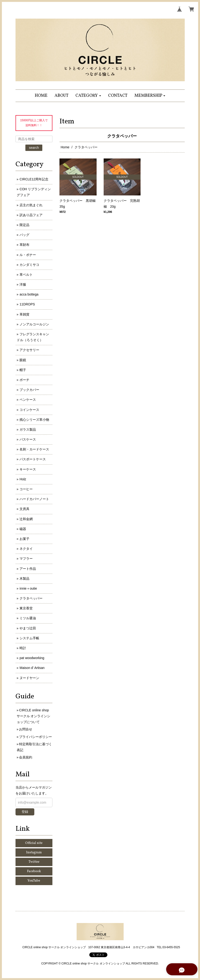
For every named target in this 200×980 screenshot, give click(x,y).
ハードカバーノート (34, 499)
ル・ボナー (28, 255)
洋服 (23, 284)
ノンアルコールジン (34, 324)
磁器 (23, 529)
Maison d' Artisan (32, 668)
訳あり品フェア (31, 215)
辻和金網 (26, 519)
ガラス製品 (28, 429)
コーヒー (26, 489)
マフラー (26, 559)
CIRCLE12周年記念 (34, 179)
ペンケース (28, 400)
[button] (88, 96)
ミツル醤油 (28, 618)
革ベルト (26, 275)
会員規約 (26, 757)
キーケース (28, 469)
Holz (23, 479)
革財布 (24, 245)
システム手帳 (29, 638)
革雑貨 (24, 314)
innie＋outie (28, 588)
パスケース (28, 439)
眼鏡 (23, 360)
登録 (25, 812)
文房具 (24, 509)
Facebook (34, 871)
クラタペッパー (31, 598)
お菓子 (24, 539)
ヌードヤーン (29, 678)
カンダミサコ (29, 265)
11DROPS (27, 304)
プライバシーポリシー (35, 737)
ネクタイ (26, 549)
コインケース (29, 410)
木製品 (24, 579)
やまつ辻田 (28, 628)
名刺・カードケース (34, 449)
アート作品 (28, 569)
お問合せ (26, 729)
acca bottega (29, 294)
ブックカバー (29, 390)
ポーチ (24, 380)
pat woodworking (32, 658)
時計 (23, 648)
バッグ (24, 235)
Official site (34, 843)
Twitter (34, 862)
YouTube (34, 881)
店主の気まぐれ (31, 205)
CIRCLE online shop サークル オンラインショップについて (34, 716)
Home (65, 147)
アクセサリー (29, 350)
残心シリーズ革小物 (34, 420)
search (34, 148)
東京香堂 (26, 608)
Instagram (34, 852)
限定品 (24, 225)
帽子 (23, 370)
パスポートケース (33, 459)
